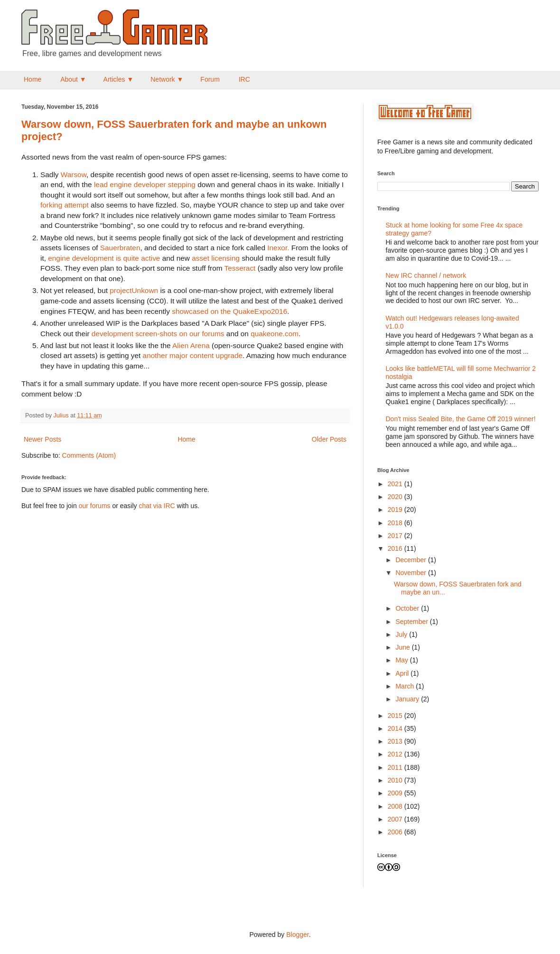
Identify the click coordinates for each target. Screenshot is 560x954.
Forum (210, 79)
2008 (396, 806)
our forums (95, 506)
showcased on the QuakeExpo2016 (229, 311)
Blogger (297, 935)
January (408, 699)
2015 (396, 716)
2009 (396, 793)
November (411, 573)
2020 (396, 497)
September (412, 622)
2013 (396, 741)
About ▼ (73, 79)
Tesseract (240, 268)
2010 (396, 780)
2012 (396, 754)
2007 (396, 819)
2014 (396, 728)
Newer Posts (42, 439)
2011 (396, 767)
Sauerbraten (120, 248)
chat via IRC (157, 506)
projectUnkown (134, 290)
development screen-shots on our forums (158, 334)
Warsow (74, 175)
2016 (396, 548)
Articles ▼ (119, 79)
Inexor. (278, 248)
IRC (244, 79)
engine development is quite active (104, 258)
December (411, 560)
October (408, 608)
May (402, 660)
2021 (396, 484)
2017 (396, 536)
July (402, 634)
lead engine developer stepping (145, 184)
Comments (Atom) (89, 455)
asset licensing (216, 258)
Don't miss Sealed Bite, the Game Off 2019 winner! (461, 419)
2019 (396, 510)
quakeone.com (275, 334)
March (406, 686)
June (403, 647)
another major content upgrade (193, 355)
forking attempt (65, 205)
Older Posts (329, 439)
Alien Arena (191, 345)
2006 (396, 832)
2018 (396, 523)
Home (33, 79)
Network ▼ (167, 79)
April (403, 673)
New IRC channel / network (426, 275)
